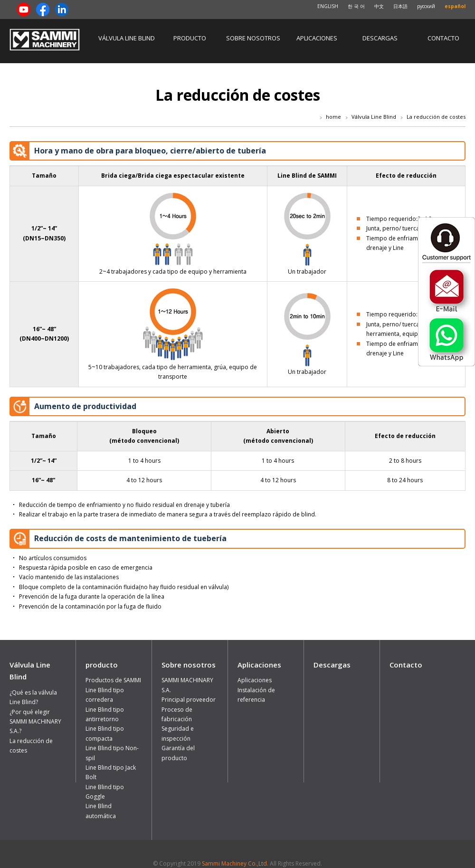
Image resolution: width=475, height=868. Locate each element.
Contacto (443, 38)
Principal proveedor (189, 700)
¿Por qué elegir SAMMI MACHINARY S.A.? (35, 722)
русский (426, 6)
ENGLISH (328, 6)
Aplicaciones (317, 38)
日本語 (400, 6)
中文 (379, 6)
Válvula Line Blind (127, 38)
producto (190, 38)
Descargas (380, 38)
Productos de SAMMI (113, 680)
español (455, 6)
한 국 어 (356, 6)
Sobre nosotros (253, 38)
